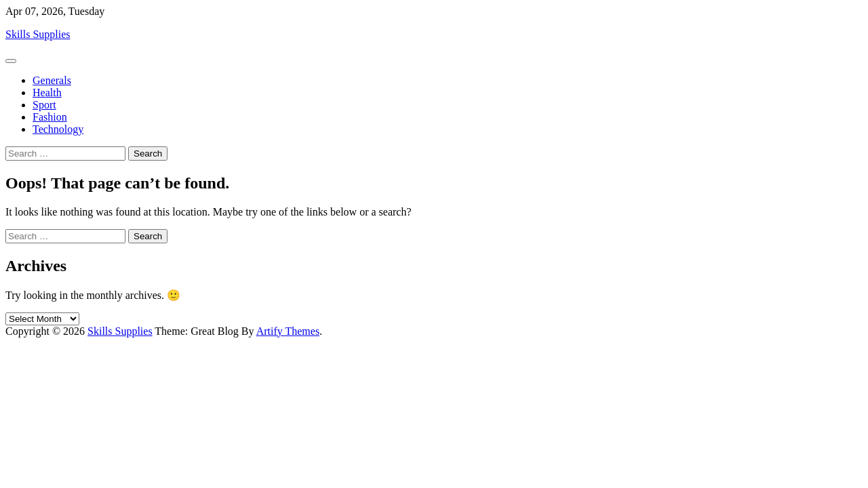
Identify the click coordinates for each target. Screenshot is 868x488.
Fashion (50, 117)
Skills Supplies (38, 34)
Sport (44, 105)
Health (47, 93)
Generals (52, 80)
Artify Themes (288, 331)
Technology (58, 129)
